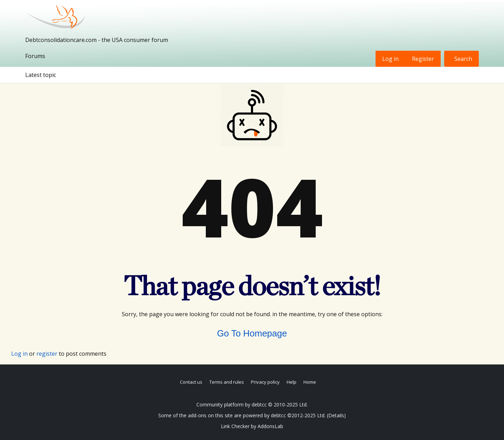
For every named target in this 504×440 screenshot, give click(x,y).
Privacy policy (265, 382)
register (47, 354)
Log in (390, 59)
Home (310, 382)
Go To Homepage (252, 333)
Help (292, 382)
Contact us (191, 382)
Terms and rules (227, 382)
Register (423, 59)
